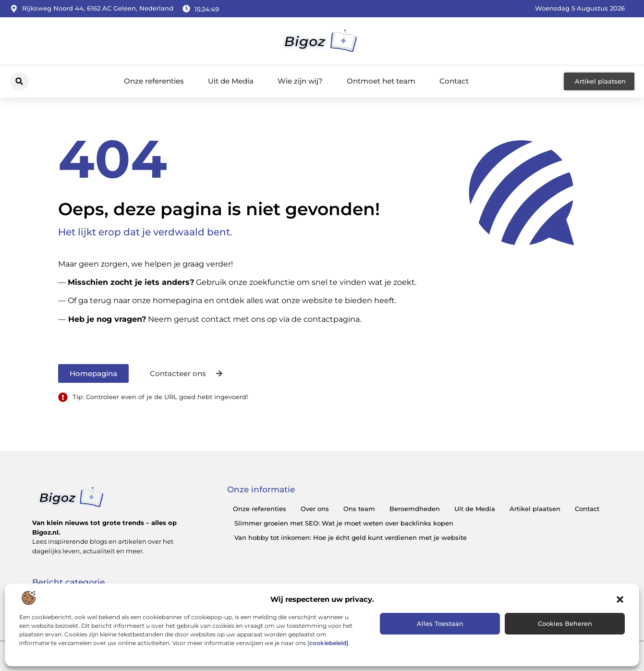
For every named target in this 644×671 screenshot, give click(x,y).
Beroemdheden (415, 509)
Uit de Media (231, 81)
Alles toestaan (440, 623)
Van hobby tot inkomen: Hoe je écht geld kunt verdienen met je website (351, 537)
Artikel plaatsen (535, 509)
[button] (620, 599)
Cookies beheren (565, 623)
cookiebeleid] (329, 643)
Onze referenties (154, 81)
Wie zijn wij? (300, 81)
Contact (454, 81)
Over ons (315, 509)
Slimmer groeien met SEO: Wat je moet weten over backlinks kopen (344, 523)
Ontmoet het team (381, 81)
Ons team (359, 509)
